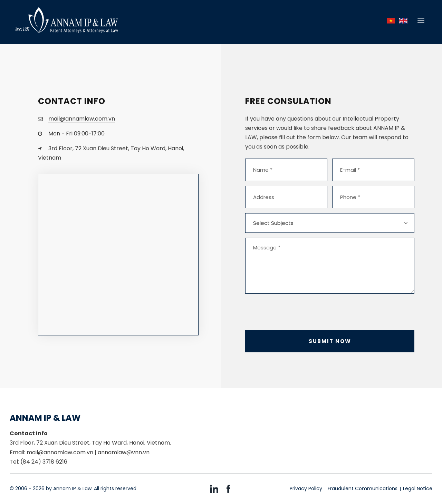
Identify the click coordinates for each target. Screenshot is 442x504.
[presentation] (298, 312)
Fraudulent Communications (363, 488)
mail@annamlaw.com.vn (82, 119)
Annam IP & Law (72, 488)
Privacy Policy (306, 488)
